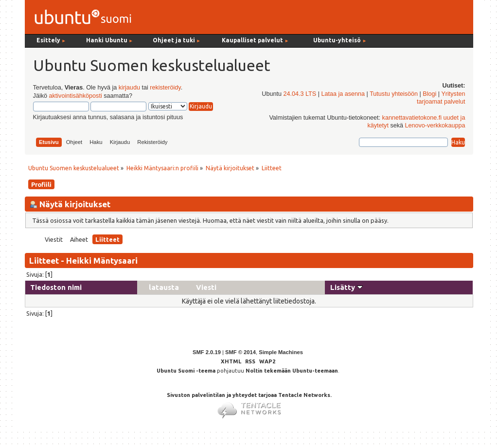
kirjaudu (129, 88)
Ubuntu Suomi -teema (186, 371)
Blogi (429, 94)
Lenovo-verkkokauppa (435, 125)
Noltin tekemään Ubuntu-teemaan (292, 371)
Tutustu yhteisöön (394, 94)
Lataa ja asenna (343, 94)
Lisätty (347, 287)
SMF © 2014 (240, 352)
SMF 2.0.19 (207, 352)
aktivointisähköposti (75, 96)
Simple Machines (281, 352)
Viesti (206, 287)
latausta (164, 287)
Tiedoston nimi (56, 287)
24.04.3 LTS (300, 94)
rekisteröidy (165, 88)
